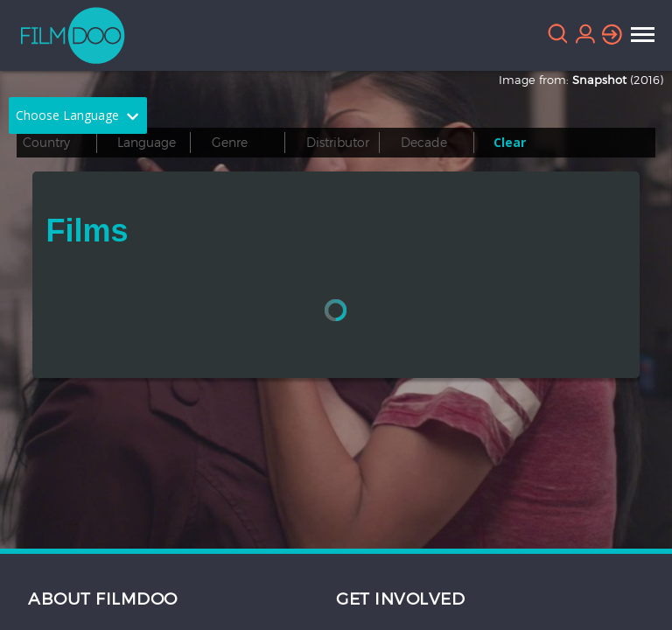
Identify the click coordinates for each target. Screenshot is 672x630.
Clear (510, 142)
